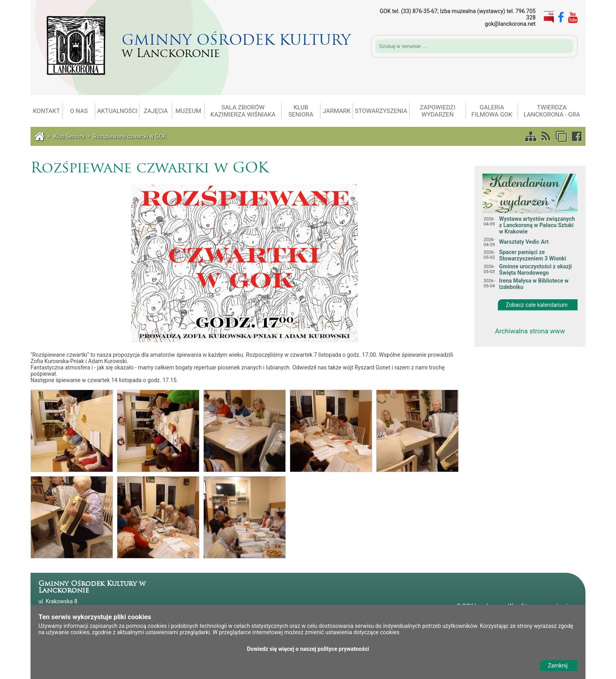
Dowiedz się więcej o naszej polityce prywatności (308, 649)
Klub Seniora (301, 111)
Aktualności (117, 111)
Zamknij (558, 666)
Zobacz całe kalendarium (537, 305)
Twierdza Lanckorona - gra (552, 111)
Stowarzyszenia (381, 111)
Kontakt (46, 111)
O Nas (79, 111)
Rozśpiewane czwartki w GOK (130, 136)
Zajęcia (156, 111)
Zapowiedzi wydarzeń (438, 111)
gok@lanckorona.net (510, 24)
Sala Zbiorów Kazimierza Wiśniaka (243, 111)
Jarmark (337, 111)
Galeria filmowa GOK (492, 111)
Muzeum (188, 111)
